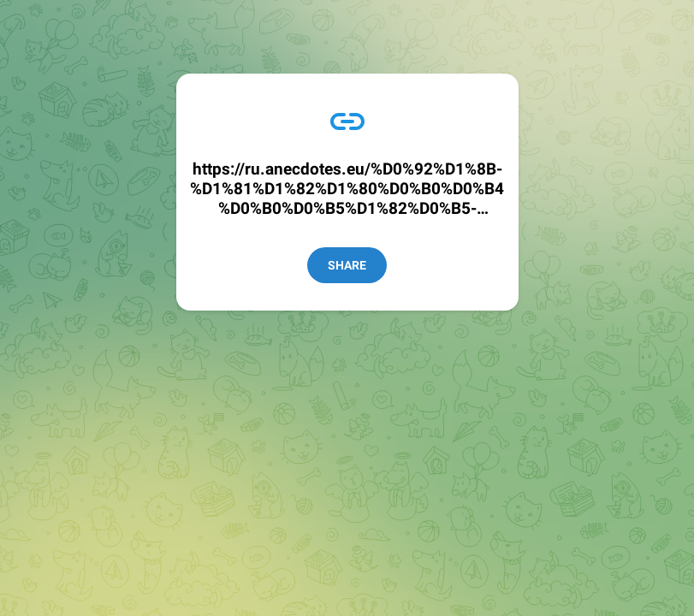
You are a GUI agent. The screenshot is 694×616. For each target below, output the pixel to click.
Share (347, 265)
